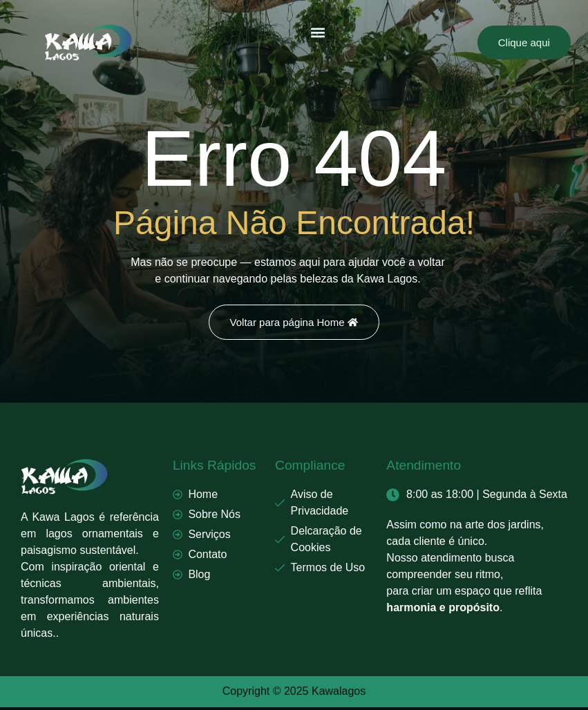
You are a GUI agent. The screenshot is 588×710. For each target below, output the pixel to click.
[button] (318, 32)
